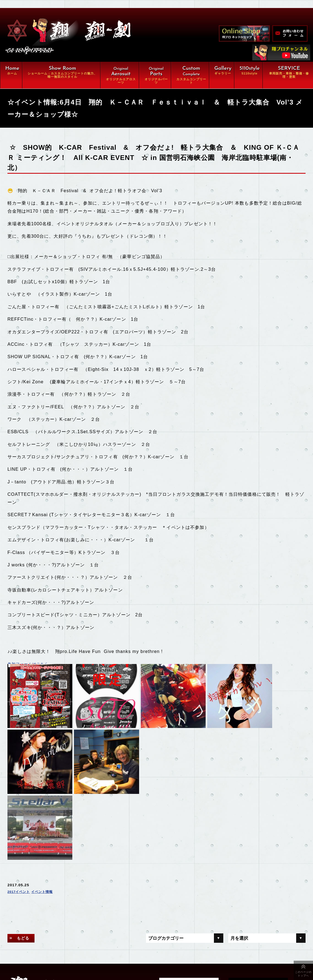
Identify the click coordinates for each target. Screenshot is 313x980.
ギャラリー (52, 940)
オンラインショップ (116, 940)
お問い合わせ (109, 951)
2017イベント (21, 794)
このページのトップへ (303, 974)
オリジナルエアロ (59, 909)
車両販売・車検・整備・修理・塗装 (77, 930)
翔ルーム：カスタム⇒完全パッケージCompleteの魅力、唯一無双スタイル (92, 896)
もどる (25, 840)
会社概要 (50, 951)
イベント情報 (48, 794)
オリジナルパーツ (114, 909)
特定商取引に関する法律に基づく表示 (77, 961)
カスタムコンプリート (63, 920)
